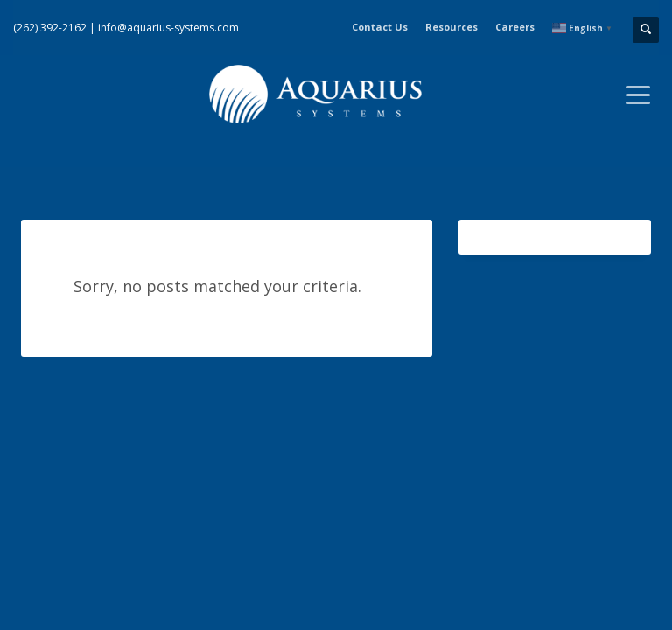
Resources (451, 27)
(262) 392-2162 (50, 28)
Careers (515, 27)
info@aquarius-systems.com (168, 28)
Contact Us (380, 27)
